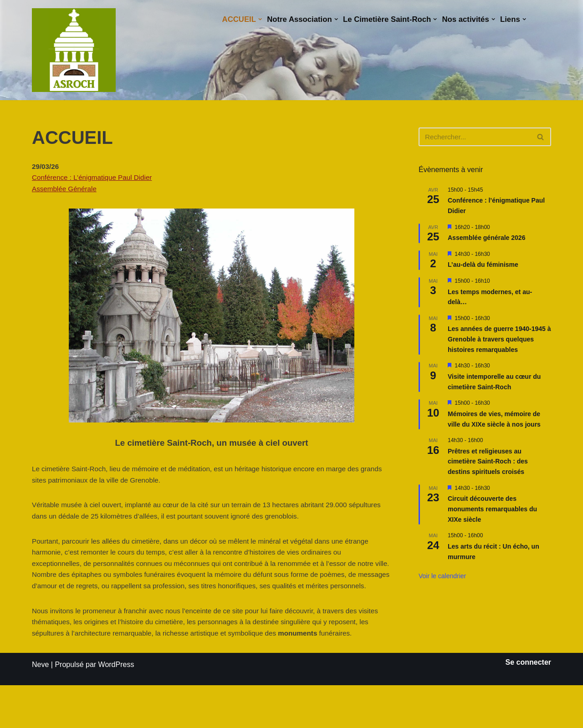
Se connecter (528, 705)
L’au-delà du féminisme (483, 265)
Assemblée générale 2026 (486, 238)
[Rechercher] (475, 137)
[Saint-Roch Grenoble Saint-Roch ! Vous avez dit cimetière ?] (74, 50)
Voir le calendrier (442, 576)
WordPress (116, 707)
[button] (248, 19)
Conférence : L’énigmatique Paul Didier (95, 180)
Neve (40, 707)
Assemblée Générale (66, 192)
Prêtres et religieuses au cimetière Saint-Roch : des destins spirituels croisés (488, 462)
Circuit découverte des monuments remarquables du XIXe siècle (492, 509)
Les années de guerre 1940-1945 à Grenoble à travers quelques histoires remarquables (499, 339)
